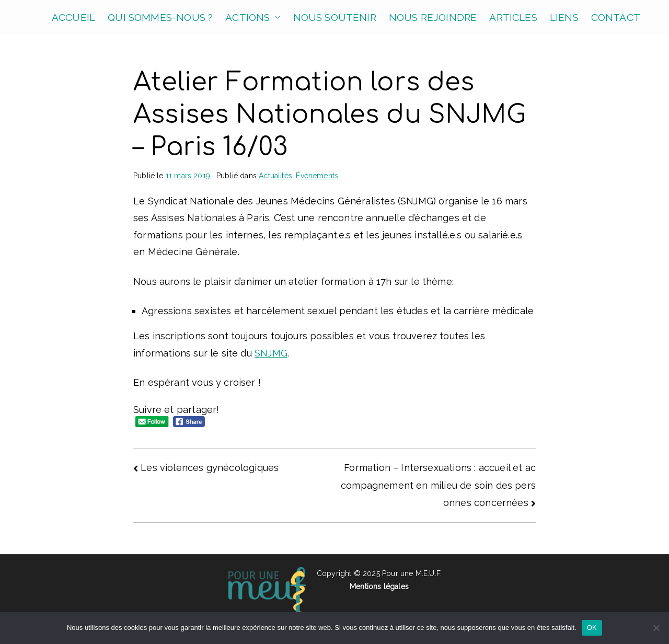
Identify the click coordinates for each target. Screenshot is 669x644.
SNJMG (271, 353)
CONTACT (616, 17)
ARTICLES (513, 17)
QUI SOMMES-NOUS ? (160, 17)
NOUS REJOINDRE (433, 17)
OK (592, 628)
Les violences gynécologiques (210, 468)
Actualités (275, 176)
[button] (275, 18)
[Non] (656, 628)
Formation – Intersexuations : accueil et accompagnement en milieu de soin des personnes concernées (438, 485)
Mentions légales (379, 586)
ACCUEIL (73, 17)
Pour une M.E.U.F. (412, 573)
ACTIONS (253, 18)
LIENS (564, 17)
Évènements (317, 176)
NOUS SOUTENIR (335, 17)
